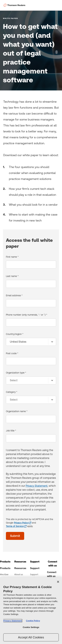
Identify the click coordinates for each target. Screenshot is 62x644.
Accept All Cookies (31, 637)
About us (19, 575)
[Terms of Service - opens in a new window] (16, 526)
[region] (31, 611)
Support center (34, 576)
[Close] (58, 582)
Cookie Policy (33, 621)
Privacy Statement (37, 486)
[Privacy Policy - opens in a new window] (23, 523)
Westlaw (4, 575)
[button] (5, 562)
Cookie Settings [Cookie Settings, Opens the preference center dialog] (31, 627)
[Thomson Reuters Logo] (15, 5)
